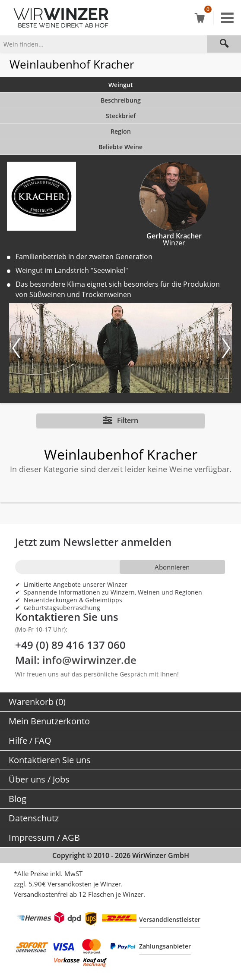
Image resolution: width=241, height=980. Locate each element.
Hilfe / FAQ (30, 740)
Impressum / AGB (44, 838)
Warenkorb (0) (37, 702)
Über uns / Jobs (39, 779)
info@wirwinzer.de (89, 660)
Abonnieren (172, 567)
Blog (17, 799)
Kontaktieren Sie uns (50, 760)
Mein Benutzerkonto (49, 721)
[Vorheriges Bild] (18, 348)
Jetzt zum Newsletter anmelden (93, 542)
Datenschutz (34, 818)
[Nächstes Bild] (225, 348)
